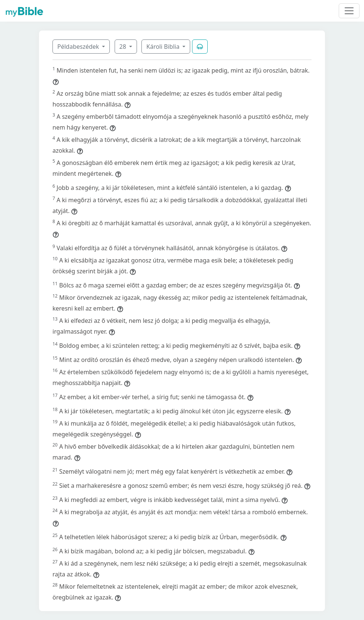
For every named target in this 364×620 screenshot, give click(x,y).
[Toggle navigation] (349, 11)
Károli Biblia (164, 47)
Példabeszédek (79, 47)
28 (124, 47)
